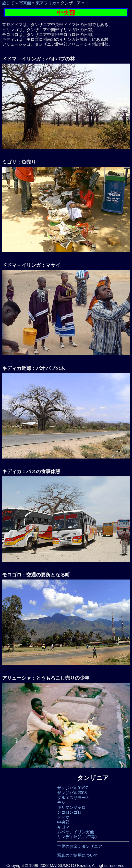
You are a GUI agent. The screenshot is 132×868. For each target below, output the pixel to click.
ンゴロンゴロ (69, 812)
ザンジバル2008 (72, 793)
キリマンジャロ (71, 807)
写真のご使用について (78, 855)
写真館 (25, 3)
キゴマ (63, 827)
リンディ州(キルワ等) (77, 837)
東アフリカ (46, 3)
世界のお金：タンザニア (80, 846)
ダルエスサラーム (74, 798)
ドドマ (63, 817)
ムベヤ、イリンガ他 (76, 832)
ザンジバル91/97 (73, 788)
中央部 (63, 822)
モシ (61, 803)
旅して (8, 3)
